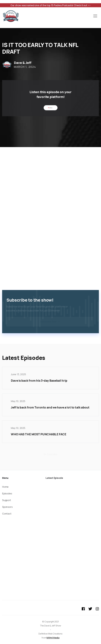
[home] (11, 16)
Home (5, 487)
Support (7, 500)
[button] (95, 16)
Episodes (7, 493)
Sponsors (7, 507)
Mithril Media (53, 638)
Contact (7, 514)
